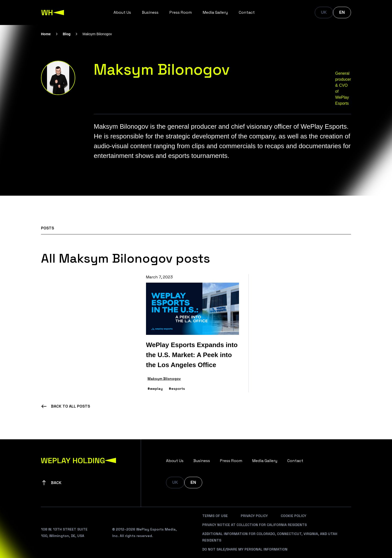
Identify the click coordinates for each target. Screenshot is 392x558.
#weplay (155, 389)
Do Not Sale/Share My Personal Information (245, 549)
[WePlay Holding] (53, 12)
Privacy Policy (254, 516)
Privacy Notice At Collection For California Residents (254, 525)
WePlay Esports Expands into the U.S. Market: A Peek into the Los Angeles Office (192, 355)
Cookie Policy (293, 516)
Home (46, 34)
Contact (247, 12)
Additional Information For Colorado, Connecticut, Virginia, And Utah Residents (270, 537)
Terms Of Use (215, 516)
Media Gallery (215, 12)
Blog (67, 34)
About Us (122, 12)
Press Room (181, 12)
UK (324, 12)
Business (150, 12)
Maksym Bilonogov (164, 379)
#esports (177, 389)
